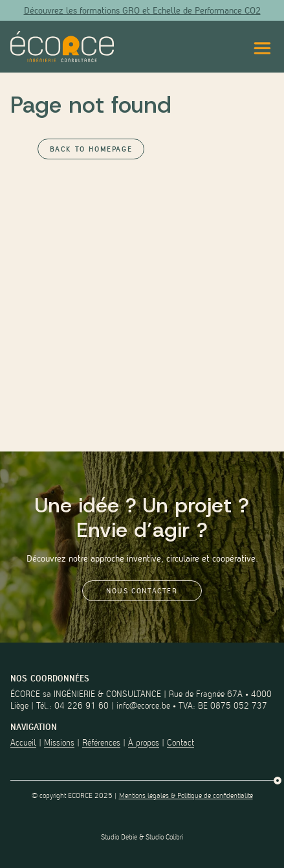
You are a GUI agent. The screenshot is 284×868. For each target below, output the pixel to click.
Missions (59, 743)
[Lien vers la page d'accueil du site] (62, 47)
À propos (144, 743)
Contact (180, 743)
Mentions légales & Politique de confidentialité (186, 795)
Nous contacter (142, 591)
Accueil (23, 743)
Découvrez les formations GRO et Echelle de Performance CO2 (142, 10)
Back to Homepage (91, 149)
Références (101, 743)
